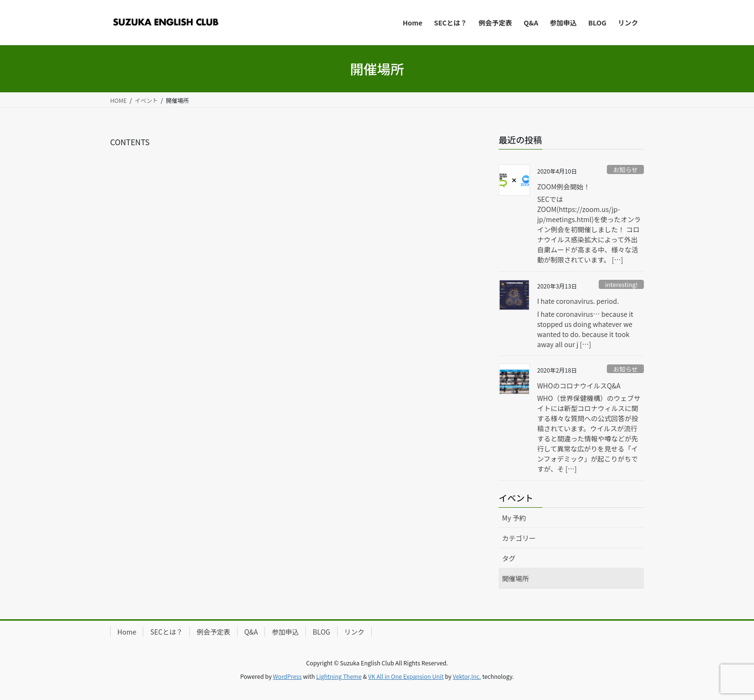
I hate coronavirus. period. (578, 301)
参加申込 (285, 632)
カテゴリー (519, 538)
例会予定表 (214, 632)
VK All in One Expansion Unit (406, 676)
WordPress (288, 676)
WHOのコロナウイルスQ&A (579, 386)
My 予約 (514, 518)
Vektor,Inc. (467, 676)
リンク (354, 632)
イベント (516, 498)
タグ (509, 558)
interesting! (621, 284)
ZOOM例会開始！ (564, 187)
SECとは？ (166, 632)
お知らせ (625, 169)
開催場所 (515, 578)
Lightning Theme (339, 676)
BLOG (321, 632)
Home (127, 632)
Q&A (251, 632)
